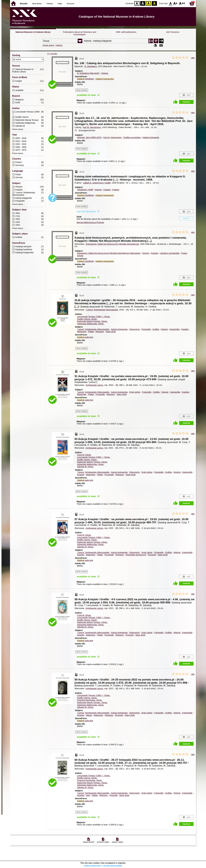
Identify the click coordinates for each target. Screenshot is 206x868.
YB (149, 3)
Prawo (184, 253)
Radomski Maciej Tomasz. (92, 321)
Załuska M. (85, 467)
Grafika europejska (132, 137)
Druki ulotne (135, 392)
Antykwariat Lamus (94, 385)
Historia (105, 73)
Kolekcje (59, 45)
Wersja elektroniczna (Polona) (90, 222)
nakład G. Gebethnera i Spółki (97, 183)
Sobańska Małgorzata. (91, 324)
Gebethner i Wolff (85, 190)
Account (70, 4)
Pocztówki (100, 394)
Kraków (116, 190)
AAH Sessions (173, 32)
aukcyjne (85, 337)
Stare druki (111, 332)
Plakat (91, 332)
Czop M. (84, 455)
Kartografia (175, 329)
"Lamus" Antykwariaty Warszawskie (102, 310)
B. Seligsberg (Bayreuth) (88, 73)
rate (193, 58)
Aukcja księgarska (119, 329)
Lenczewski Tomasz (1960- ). (94, 317)
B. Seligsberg (91, 66)
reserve (186, 102)
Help (60, 4)
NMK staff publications (126, 32)
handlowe (85, 79)
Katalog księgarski (151, 137)
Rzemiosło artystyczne (136, 555)
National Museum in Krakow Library (33, 32)
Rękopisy (100, 332)
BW (143, 3)
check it (186, 218)
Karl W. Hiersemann (92, 127)
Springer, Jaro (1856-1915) (89, 137)
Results (24, 4)
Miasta (89, 715)
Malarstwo (82, 332)
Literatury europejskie (170, 253)
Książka (107, 190)
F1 (175, 3)
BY (154, 3)
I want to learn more (92, 865)
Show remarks (82, 90)
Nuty (88, 795)
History (50, 4)
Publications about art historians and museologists (80, 33)
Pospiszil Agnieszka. (90, 700)
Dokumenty (135, 329)
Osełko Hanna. (87, 319)
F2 (182, 3)
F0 (170, 3)
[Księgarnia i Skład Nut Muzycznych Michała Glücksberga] (112, 244)
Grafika (156, 329)
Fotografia (146, 329)
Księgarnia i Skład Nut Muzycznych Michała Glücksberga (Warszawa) (109, 253)
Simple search (48, 45)
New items (37, 4)
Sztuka (80, 256)
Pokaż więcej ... (19, 129)
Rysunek (152, 555)
